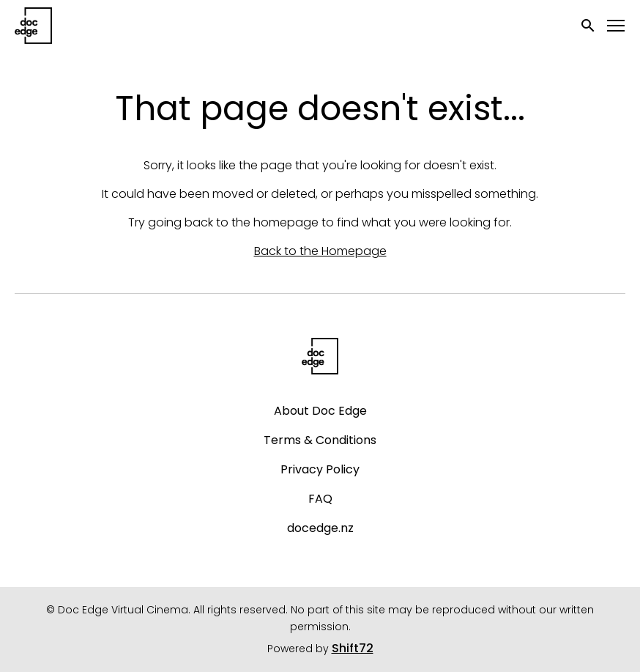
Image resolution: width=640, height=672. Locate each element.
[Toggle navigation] (617, 26)
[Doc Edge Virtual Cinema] (320, 356)
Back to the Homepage (320, 251)
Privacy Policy (320, 469)
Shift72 (353, 648)
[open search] (589, 25)
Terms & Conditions (320, 440)
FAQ (320, 499)
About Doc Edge (320, 411)
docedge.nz (320, 528)
